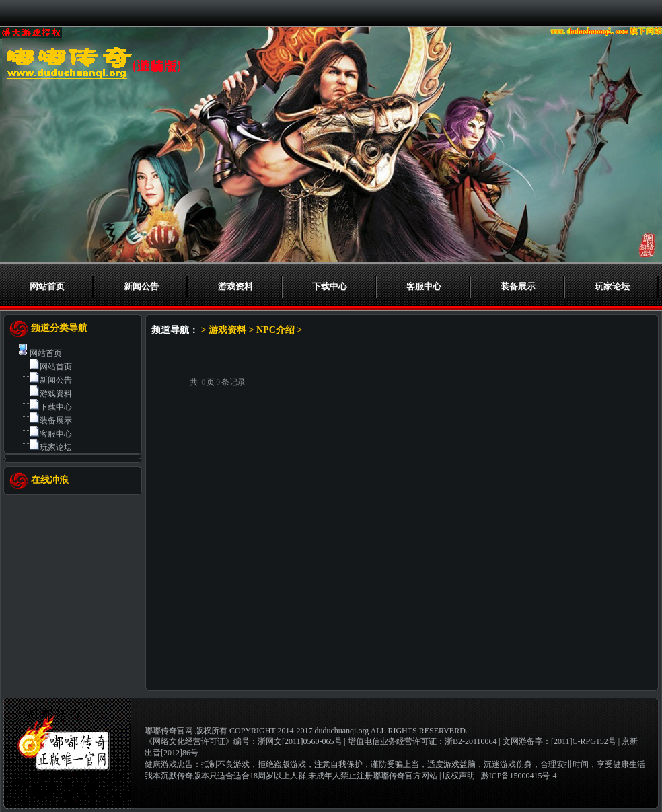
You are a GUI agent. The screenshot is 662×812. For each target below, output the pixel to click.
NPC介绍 (275, 330)
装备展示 (518, 286)
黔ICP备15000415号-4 (519, 776)
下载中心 (330, 286)
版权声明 (459, 776)
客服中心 (424, 286)
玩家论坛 (612, 286)
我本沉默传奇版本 (177, 776)
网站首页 (47, 286)
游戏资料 (235, 286)
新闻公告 (141, 286)
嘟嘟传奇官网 (169, 731)
